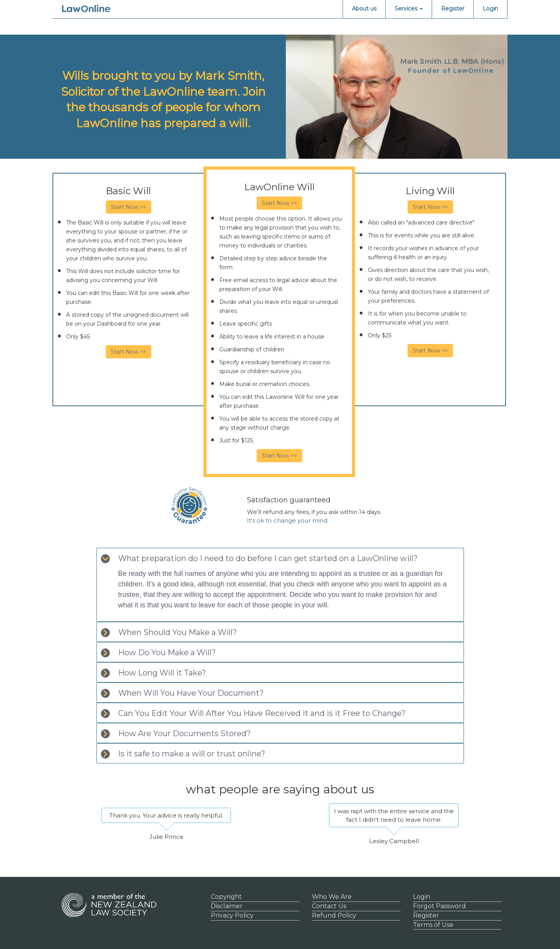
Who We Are (332, 897)
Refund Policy (334, 915)
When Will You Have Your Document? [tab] (182, 693)
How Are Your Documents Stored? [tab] (176, 734)
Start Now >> (129, 207)
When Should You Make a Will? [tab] (169, 632)
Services (409, 9)
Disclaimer (227, 906)
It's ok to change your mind (287, 520)
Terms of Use (433, 925)
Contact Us (329, 906)
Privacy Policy (232, 915)
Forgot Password (439, 906)
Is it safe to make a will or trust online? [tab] (183, 754)
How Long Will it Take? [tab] (153, 673)
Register (453, 9)
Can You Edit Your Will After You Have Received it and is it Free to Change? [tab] (253, 713)
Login (490, 9)
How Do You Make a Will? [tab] (158, 653)
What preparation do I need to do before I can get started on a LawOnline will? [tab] (259, 559)
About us (364, 9)
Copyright (226, 897)
